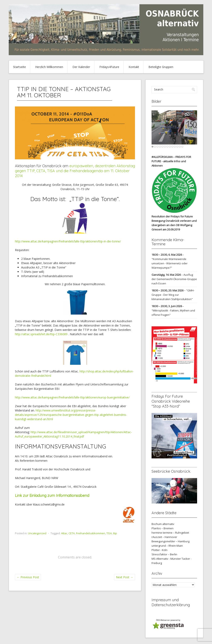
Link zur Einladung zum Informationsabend (53, 496)
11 (177, 147)
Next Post (125, 577)
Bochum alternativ (163, 524)
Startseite (19, 67)
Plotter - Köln (160, 550)
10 (175, 147)
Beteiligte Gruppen (161, 67)
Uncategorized (37, 533)
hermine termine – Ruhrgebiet (170, 533)
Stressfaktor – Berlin (164, 554)
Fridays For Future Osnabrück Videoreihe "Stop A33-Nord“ (171, 401)
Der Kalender (81, 67)
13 (182, 147)
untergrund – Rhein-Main (167, 546)
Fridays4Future (109, 67)
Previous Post (28, 577)
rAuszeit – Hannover (164, 537)
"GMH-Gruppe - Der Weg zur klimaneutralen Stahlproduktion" (173, 295)
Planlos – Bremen (163, 528)
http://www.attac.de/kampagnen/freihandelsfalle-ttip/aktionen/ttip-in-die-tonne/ (68, 241)
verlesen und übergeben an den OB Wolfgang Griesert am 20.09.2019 (174, 225)
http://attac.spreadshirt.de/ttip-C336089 (41, 334)
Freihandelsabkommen (91, 533)
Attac (64, 533)
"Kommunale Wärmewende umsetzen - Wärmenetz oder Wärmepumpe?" (170, 263)
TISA (109, 533)
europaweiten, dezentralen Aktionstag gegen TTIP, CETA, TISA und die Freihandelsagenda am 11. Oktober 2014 (75, 171)
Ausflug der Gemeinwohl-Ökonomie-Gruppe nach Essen (174, 279)
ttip (115, 533)
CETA (72, 533)
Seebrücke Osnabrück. (171, 471)
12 (180, 147)
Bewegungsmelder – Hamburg (170, 541)
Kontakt (134, 67)
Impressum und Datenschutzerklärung (171, 602)
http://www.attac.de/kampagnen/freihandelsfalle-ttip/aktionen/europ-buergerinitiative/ (72, 397)
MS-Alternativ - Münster (166, 559)
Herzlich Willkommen (49, 67)
